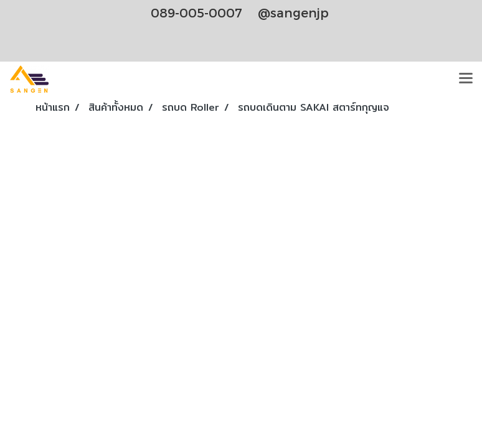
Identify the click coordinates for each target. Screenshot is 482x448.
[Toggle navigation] (466, 79)
